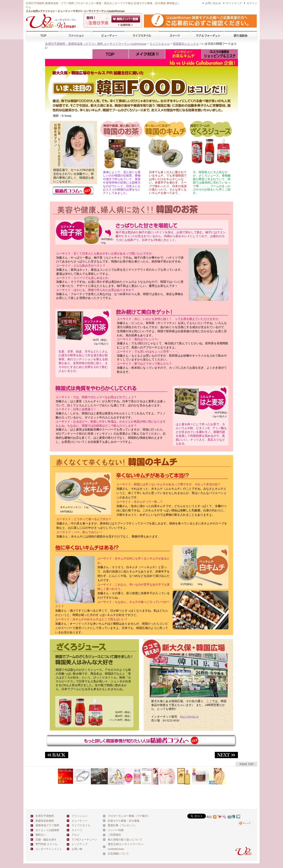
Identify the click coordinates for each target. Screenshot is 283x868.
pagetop (246, 764)
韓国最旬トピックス (186, 44)
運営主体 (113, 844)
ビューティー (108, 35)
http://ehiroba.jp (189, 717)
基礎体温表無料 (45, 821)
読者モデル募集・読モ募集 (124, 821)
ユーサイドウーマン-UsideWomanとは (126, 25)
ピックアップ (80, 844)
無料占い (41, 835)
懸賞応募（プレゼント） (122, 825)
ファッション (75, 35)
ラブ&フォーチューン (208, 35)
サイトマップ (234, 3)
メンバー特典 (116, 830)
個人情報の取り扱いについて (125, 840)
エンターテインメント (49, 849)
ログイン (252, 3)
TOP (43, 35)
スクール (241, 35)
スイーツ (175, 35)
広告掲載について (118, 854)
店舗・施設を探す (46, 840)
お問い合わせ (213, 3)
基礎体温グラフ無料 (47, 825)
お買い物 (77, 849)
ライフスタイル (141, 35)
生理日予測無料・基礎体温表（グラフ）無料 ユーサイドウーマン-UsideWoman (96, 44)
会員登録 (126, 19)
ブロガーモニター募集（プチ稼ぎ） (129, 816)
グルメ (76, 835)
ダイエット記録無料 (47, 830)
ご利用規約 (114, 835)
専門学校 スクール (46, 844)
